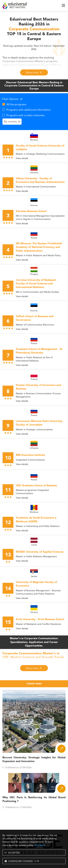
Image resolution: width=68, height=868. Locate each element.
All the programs (16, 104)
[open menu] (63, 5)
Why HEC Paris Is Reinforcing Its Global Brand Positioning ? (34, 799)
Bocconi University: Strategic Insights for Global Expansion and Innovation (34, 759)
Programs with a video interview (25, 115)
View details (22, 158)
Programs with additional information (29, 110)
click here (40, 845)
